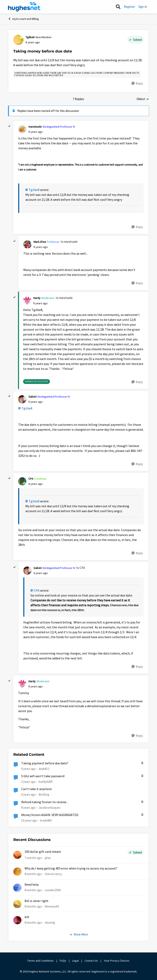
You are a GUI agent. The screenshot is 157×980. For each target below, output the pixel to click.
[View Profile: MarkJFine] (27, 244)
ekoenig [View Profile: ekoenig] (50, 923)
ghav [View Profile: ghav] (48, 858)
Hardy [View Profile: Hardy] (37, 298)
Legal (75, 961)
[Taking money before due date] (36, 132)
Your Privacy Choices (117, 961)
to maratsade (69, 242)
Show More (79, 934)
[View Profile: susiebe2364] (17, 888)
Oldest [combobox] (143, 99)
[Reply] (137, 84)
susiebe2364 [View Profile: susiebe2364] (53, 890)
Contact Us (91, 961)
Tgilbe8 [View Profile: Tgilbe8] (30, 37)
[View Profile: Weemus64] (17, 904)
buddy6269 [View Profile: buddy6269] (45, 782)
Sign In (143, 7)
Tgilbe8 (34, 190)
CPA (37, 591)
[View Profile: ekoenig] (17, 920)
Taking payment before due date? (45, 763)
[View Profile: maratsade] (22, 129)
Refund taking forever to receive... (45, 802)
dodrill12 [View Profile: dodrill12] (44, 769)
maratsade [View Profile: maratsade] (35, 127)
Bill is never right (36, 901)
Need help (32, 885)
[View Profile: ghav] (17, 855)
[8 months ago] (33, 874)
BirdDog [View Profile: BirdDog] (44, 794)
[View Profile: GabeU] (22, 399)
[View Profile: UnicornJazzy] (17, 872)
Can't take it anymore (36, 789)
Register (129, 7)
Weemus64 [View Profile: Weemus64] (52, 906)
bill (27, 917)
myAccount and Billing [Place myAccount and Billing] (23, 19)
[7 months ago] (33, 858)
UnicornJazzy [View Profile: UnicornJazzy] (53, 874)
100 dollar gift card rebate (43, 852)
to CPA (80, 568)
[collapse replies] (9, 126)
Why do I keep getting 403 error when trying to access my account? (71, 869)
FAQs (63, 961)
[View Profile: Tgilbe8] (18, 40)
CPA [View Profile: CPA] (31, 479)
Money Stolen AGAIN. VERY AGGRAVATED (50, 815)
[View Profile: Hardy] (27, 301)
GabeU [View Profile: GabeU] (33, 397)
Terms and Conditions (40, 961)
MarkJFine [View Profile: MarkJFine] (40, 242)
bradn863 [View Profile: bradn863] (46, 820)
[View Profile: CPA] (22, 481)
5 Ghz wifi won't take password (43, 776)
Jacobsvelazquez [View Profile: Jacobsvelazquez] (50, 807)
